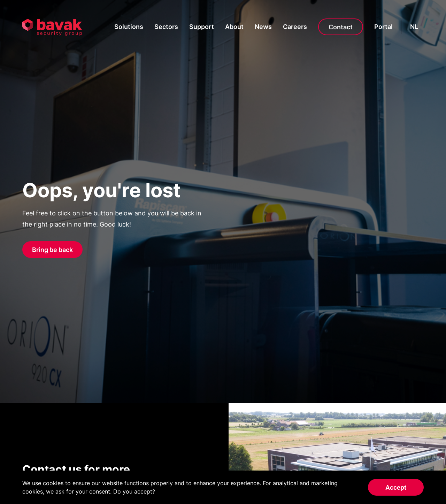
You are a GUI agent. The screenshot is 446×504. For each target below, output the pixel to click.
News (263, 27)
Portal (383, 27)
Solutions (129, 27)
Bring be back (52, 250)
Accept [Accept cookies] (396, 488)
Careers (295, 27)
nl (414, 27)
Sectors (166, 27)
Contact (341, 27)
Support (202, 27)
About (234, 27)
